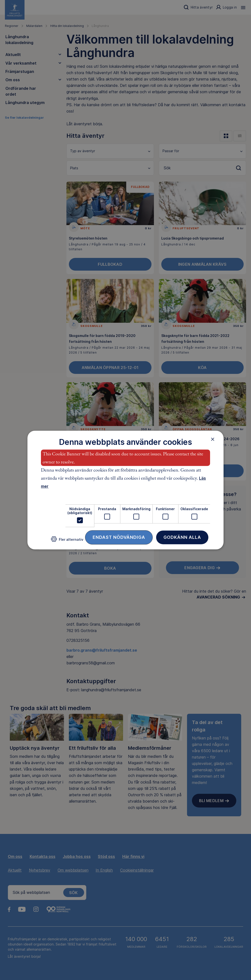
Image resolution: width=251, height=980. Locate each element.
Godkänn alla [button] (182, 537)
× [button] (213, 439)
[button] (67, 541)
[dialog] (125, 490)
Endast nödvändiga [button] (119, 537)
